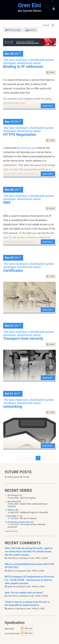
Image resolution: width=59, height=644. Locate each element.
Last (52, 458)
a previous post (28, 148)
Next (44, 458)
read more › (48, 106)
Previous (30, 458)
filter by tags (13, 30)
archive (31, 30)
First (20, 458)
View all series (11, 531)
